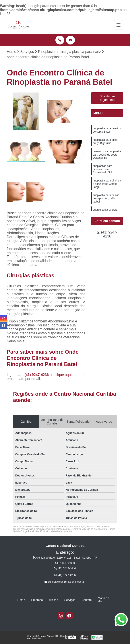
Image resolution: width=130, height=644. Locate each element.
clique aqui (63, 375)
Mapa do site (104, 600)
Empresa (37, 600)
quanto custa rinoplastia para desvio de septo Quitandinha (107, 155)
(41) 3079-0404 (65, 568)
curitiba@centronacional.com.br (65, 582)
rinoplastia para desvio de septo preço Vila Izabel (106, 198)
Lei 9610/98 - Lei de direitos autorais (54, 531)
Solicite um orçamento (107, 98)
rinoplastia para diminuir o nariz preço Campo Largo (107, 184)
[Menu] (118, 25)
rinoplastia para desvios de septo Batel (107, 130)
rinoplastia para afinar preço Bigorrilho (106, 142)
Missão (53, 600)
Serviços (70, 600)
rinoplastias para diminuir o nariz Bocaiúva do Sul (103, 169)
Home (21, 600)
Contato (87, 600)
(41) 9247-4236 (37, 375)
